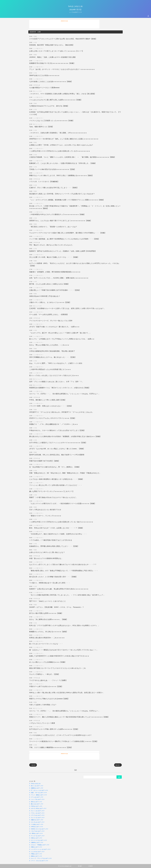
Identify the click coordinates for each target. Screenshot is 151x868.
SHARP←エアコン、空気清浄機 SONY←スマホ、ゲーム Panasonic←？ (57, 607)
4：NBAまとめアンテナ (36, 838)
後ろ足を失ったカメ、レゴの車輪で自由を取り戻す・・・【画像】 (53, 577)
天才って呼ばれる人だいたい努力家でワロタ (45, 510)
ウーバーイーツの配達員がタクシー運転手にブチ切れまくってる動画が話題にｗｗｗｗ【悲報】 (64, 741)
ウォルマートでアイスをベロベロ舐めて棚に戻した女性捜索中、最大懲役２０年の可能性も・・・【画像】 (68, 233)
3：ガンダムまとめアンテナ (37, 822)
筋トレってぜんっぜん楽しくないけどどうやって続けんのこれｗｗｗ (54, 375)
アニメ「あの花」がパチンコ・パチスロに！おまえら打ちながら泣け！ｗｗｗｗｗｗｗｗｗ (62, 69)
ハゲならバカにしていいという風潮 (42, 723)
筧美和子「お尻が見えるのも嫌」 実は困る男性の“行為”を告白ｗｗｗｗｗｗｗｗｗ (59, 589)
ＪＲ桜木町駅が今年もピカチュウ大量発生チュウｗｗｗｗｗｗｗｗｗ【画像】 (57, 214)
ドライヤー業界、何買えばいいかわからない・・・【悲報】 (51, 406)
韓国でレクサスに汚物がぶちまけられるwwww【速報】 (49, 699)
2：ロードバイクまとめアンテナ (38, 840)
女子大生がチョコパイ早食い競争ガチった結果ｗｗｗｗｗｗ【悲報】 (54, 729)
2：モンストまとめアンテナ (37, 818)
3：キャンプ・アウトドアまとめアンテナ (41, 858)
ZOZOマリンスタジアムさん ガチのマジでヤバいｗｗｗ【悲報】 (53, 418)
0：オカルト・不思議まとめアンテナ (39, 845)
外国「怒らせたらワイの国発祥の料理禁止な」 (46, 558)
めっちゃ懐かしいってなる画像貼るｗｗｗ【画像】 (48, 662)
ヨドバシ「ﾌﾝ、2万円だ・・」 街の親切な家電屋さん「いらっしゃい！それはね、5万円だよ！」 (65, 394)
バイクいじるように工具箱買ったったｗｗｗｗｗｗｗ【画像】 (52, 120)
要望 (91, 866)
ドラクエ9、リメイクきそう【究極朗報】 (44, 181)
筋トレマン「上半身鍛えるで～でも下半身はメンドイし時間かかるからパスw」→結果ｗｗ (62, 339)
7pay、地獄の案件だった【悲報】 (41, 127)
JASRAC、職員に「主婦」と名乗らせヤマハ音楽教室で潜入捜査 (52, 57)
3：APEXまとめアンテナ (36, 827)
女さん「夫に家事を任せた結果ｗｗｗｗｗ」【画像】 (48, 619)
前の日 (118, 765)
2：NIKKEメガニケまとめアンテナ (39, 829)
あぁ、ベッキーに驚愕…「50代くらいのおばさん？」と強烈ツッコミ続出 (56, 363)
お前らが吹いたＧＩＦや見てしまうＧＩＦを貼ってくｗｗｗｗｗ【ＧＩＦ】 (56, 51)
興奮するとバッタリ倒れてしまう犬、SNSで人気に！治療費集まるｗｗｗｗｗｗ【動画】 (61, 175)
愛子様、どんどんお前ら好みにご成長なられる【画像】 (49, 284)
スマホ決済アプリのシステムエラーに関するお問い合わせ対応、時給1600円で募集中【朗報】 (63, 39)
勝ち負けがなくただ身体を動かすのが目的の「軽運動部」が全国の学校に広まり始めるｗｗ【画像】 (65, 436)
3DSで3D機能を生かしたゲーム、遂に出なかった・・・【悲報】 (53, 357)
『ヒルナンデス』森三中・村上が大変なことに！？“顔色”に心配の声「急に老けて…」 (60, 333)
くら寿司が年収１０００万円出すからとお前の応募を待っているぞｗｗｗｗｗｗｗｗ (60, 151)
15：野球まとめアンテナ (36, 833)
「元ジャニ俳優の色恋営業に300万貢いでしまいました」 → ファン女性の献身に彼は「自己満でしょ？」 (67, 595)
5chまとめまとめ (75, 6)
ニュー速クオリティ (38, 48)
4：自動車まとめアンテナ (36, 842)
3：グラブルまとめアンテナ (37, 815)
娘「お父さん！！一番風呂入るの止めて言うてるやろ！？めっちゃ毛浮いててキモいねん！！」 (64, 650)
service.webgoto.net (65, 866)
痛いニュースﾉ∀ (37, 91)
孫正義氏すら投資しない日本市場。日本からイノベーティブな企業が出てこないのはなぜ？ (62, 194)
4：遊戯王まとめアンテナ (36, 820)
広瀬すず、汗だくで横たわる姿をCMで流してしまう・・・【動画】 (54, 188)
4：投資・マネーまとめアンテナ (38, 793)
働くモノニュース (38, 124)
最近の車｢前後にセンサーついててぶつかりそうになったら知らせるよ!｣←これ (58, 668)
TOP (75, 770)
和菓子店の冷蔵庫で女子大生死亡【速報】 (44, 461)
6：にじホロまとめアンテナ (37, 852)
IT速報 (35, 36)
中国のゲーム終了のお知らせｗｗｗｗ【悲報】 (46, 686)
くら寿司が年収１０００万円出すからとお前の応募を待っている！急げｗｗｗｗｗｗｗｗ (61, 522)
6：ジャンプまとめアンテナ (37, 799)
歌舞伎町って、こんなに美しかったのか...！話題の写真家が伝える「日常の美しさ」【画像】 (63, 163)
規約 (80, 866)
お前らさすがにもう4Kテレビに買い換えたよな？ (47, 552)
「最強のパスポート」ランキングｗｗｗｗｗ (45, 516)
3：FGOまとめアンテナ (36, 806)
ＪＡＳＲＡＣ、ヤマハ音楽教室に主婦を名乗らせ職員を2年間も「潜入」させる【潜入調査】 (62, 94)
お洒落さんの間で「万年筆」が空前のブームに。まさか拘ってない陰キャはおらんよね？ (61, 145)
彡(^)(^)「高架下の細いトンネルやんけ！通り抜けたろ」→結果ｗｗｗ (54, 327)
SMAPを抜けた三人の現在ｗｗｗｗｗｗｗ (44, 75)
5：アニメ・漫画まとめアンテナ (38, 795)
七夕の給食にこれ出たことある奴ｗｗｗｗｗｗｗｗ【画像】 (51, 81)
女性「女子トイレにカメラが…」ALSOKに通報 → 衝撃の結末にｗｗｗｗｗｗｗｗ (59, 278)
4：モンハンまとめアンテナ (37, 811)
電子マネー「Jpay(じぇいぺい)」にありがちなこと (48, 601)
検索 (119, 777)
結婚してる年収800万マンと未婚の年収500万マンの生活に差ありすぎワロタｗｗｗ (59, 656)
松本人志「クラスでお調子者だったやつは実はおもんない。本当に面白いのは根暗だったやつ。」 (64, 625)
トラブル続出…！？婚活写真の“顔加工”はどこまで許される (51, 540)
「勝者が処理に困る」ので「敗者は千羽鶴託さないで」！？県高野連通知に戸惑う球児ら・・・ (64, 571)
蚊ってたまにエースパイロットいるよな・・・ (46, 644)
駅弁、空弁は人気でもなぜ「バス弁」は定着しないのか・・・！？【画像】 (56, 528)
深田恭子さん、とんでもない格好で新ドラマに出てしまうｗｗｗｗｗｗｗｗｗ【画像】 (60, 221)
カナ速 (35, 42)
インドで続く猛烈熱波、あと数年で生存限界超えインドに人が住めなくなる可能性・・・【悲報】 (64, 239)
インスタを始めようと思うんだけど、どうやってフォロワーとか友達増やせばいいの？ (60, 735)
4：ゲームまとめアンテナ (36, 797)
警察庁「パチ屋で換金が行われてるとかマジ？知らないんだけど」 (53, 497)
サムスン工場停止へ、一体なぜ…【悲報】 (44, 674)
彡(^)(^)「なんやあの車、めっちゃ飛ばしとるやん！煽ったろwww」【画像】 (57, 449)
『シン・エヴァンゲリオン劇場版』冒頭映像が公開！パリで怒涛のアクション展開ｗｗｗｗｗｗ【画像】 (67, 200)
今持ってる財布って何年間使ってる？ (43, 705)
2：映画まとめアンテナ (36, 856)
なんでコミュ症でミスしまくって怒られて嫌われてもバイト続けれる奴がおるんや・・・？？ (63, 564)
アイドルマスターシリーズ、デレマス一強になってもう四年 (51, 321)
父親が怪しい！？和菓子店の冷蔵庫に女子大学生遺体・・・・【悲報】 (55, 290)
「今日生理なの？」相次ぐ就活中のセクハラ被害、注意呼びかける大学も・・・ (58, 534)
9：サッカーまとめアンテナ (37, 836)
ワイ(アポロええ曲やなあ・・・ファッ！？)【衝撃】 (48, 680)
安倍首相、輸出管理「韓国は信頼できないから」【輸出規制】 (52, 45)
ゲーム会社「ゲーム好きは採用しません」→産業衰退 (48, 314)
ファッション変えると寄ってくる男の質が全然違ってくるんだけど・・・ (56, 485)
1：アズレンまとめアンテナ (37, 813)
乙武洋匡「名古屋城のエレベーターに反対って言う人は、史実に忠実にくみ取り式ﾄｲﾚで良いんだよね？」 (67, 308)
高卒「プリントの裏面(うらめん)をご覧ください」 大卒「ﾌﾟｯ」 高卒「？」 (56, 382)
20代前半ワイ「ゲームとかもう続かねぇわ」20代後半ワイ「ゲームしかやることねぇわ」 (61, 412)
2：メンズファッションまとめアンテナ (40, 849)
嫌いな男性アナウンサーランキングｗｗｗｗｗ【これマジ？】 (52, 491)
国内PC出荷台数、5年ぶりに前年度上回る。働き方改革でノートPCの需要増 (57, 455)
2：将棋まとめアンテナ (36, 847)
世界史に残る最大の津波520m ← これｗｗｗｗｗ (47, 638)
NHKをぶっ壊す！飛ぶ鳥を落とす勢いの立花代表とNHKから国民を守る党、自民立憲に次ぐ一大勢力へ (66, 693)
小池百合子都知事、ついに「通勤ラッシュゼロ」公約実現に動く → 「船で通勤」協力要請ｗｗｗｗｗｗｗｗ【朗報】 (72, 157)
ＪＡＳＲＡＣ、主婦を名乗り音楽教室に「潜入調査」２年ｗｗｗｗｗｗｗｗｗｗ (58, 133)
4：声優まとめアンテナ (36, 854)
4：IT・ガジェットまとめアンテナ (39, 790)
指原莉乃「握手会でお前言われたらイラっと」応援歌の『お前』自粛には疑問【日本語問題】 (63, 251)
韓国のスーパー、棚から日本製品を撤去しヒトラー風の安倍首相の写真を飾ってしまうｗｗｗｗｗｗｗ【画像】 (69, 717)
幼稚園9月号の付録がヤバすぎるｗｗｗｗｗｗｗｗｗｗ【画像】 (52, 63)
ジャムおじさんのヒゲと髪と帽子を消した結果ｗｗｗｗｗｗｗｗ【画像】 (56, 100)
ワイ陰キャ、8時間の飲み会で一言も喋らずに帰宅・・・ (50, 583)
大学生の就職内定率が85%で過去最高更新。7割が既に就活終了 (52, 351)
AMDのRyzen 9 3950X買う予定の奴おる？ (45, 296)
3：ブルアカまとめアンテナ (37, 831)
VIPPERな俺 (37, 85)
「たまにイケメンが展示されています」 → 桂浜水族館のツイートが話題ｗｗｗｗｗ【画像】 (63, 503)
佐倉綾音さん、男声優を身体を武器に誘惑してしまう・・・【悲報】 (54, 546)
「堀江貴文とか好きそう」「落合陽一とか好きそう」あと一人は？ (53, 227)
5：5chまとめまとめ (35, 783)
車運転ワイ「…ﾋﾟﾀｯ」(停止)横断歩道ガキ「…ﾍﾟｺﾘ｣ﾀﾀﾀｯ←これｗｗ (54, 424)
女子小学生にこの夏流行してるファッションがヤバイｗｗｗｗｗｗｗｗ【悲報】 (58, 443)
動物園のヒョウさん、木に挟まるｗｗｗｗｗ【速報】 (48, 632)
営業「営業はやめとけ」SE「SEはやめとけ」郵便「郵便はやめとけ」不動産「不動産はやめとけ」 (65, 473)
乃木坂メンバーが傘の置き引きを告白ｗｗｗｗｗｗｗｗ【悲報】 (52, 169)
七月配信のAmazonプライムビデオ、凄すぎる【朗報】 (49, 106)
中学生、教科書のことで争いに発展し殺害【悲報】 (48, 400)
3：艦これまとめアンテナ (36, 804)
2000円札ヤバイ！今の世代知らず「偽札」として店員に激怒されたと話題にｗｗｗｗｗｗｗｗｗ (64, 139)
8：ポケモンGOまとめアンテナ (38, 808)
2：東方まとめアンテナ (36, 802)
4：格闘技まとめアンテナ (36, 788)
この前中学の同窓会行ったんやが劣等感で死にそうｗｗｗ (50, 369)
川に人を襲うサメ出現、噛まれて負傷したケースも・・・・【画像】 (54, 257)
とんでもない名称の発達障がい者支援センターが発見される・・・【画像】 (56, 479)
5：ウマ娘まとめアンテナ (36, 824)
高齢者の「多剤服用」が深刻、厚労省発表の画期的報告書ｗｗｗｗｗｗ (55, 272)
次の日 (33, 765)
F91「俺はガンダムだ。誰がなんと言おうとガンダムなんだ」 (51, 245)
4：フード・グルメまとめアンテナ (39, 861)
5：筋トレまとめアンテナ (36, 786)
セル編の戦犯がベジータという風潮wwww (44, 87)
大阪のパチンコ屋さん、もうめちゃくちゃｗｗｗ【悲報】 (50, 302)
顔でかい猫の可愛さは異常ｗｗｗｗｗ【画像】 (46, 613)
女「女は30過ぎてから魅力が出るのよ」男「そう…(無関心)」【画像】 (55, 467)
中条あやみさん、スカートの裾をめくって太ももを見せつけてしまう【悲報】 (57, 430)
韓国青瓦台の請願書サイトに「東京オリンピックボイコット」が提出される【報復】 (60, 388)
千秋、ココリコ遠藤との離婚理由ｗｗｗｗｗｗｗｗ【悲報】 (51, 747)
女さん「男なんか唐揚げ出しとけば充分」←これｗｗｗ (49, 345)
